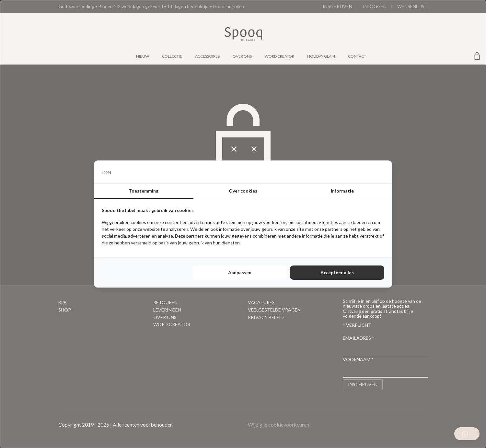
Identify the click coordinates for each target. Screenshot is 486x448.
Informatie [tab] (342, 191)
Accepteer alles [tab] (337, 272)
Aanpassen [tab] (240, 272)
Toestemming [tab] (144, 191)
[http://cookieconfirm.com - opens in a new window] (383, 172)
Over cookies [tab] (243, 191)
